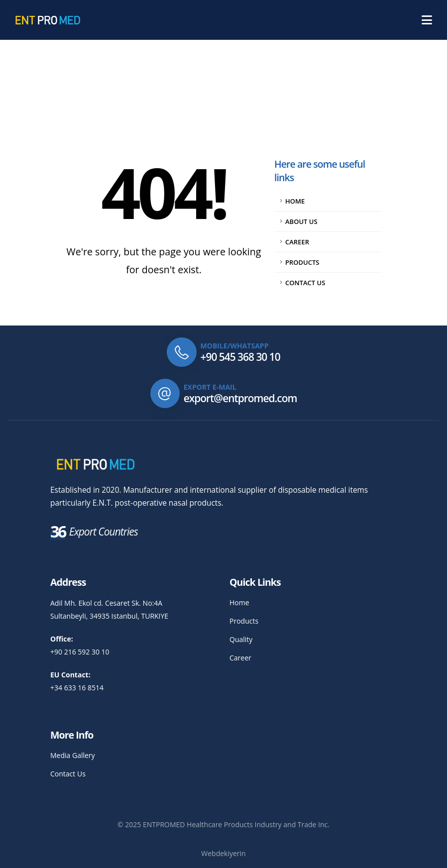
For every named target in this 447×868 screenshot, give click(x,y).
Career (297, 242)
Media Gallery (73, 755)
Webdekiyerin (223, 853)
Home (295, 201)
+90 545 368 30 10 (240, 357)
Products (302, 262)
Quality (241, 639)
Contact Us (305, 283)
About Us (301, 221)
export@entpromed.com (240, 398)
